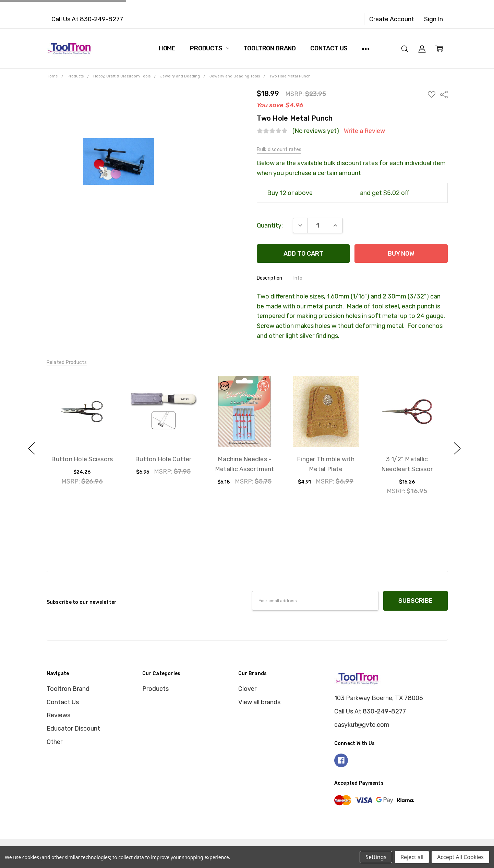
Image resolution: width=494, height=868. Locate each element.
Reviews (58, 715)
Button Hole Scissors (82, 459)
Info (298, 278)
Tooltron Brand (270, 48)
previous (32, 449)
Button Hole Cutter (163, 459)
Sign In (433, 19)
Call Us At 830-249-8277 (87, 19)
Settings (376, 857)
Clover (247, 689)
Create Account (392, 19)
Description (269, 278)
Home (167, 48)
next (457, 449)
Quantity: (270, 225)
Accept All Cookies (460, 857)
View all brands (259, 702)
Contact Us (329, 48)
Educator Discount (73, 729)
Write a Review (364, 131)
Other (55, 742)
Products (209, 48)
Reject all (412, 857)
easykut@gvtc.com (362, 725)
